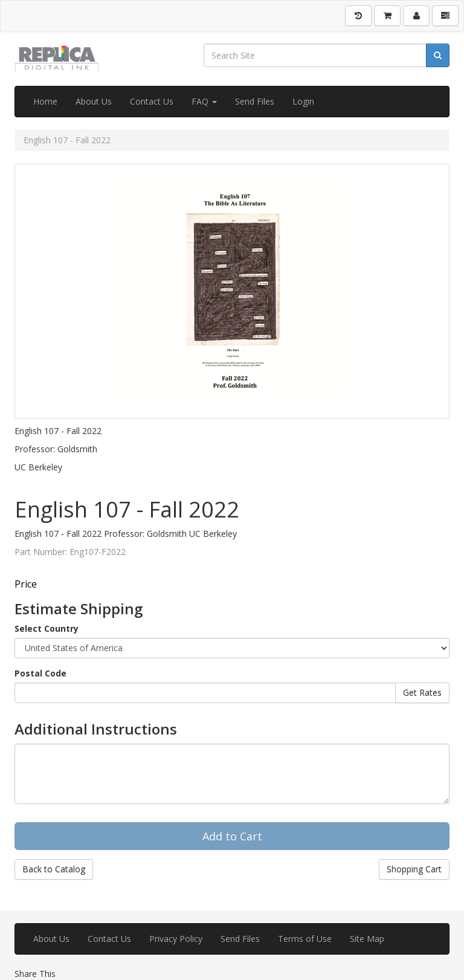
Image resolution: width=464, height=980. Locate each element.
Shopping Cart (414, 869)
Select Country (47, 628)
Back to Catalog (54, 869)
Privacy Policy (176, 939)
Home (45, 101)
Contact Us (152, 101)
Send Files (255, 101)
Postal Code (40, 673)
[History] (358, 16)
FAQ (204, 101)
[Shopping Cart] (387, 16)
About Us (94, 101)
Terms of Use (305, 939)
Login (303, 101)
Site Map (367, 939)
